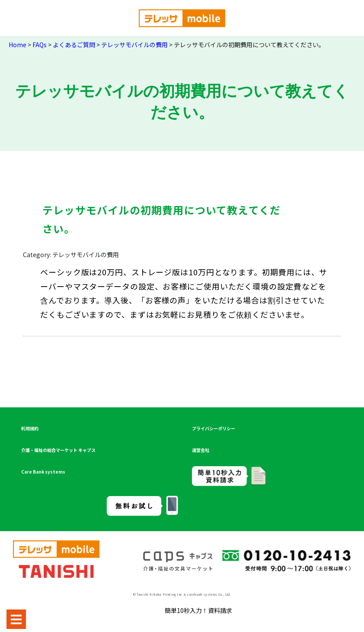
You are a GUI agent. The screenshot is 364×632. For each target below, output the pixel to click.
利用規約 (30, 428)
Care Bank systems (43, 472)
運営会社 (201, 450)
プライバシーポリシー (214, 428)
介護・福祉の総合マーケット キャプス (58, 450)
